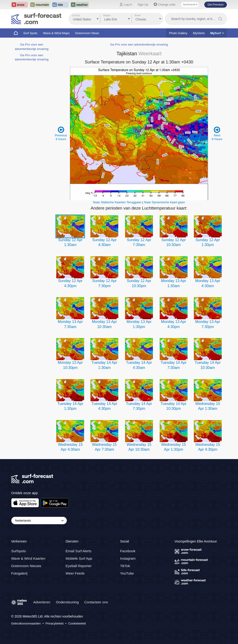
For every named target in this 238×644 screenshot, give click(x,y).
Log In (128, 5)
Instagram (128, 558)
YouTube (127, 573)
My (217, 33)
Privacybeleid (55, 623)
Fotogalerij (19, 573)
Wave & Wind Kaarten (28, 558)
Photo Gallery (178, 33)
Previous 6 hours (61, 133)
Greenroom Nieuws (26, 566)
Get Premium (216, 5)
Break (138, 15)
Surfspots (18, 551)
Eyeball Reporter (79, 566)
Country (76, 15)
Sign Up (143, 5)
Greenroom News (87, 33)
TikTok (125, 566)
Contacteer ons (96, 602)
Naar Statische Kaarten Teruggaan (117, 202)
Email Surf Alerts (78, 551)
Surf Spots (30, 33)
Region (107, 15)
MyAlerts (199, 33)
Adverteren (42, 602)
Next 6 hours (217, 133)
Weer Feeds (75, 573)
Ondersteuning (67, 602)
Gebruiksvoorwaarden (26, 623)
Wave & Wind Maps (56, 33)
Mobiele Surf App (79, 558)
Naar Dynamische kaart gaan (165, 202)
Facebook (128, 551)
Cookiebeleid (77, 623)
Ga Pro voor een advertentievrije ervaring (139, 44)
